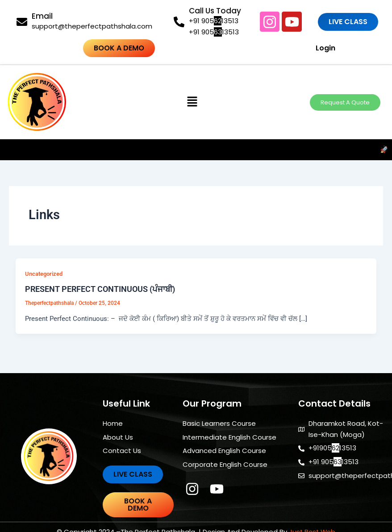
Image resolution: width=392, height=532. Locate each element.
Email (42, 16)
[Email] (22, 22)
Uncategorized (44, 274)
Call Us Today (215, 11)
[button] (192, 102)
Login (301, 48)
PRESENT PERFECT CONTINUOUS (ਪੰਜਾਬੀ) (100, 289)
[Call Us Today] (179, 22)
